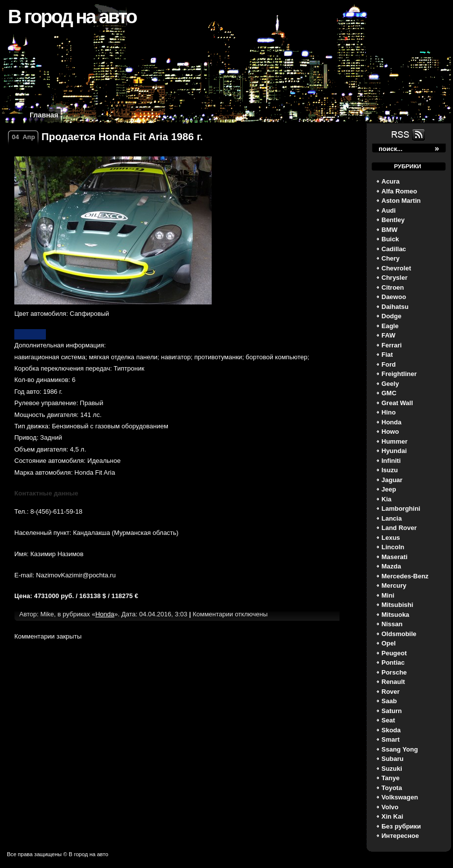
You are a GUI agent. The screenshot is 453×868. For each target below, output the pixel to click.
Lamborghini (401, 509)
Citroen (393, 287)
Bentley (393, 220)
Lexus (391, 538)
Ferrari (392, 345)
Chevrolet (396, 268)
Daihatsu (395, 307)
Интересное (400, 836)
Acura (391, 181)
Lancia (392, 518)
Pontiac (393, 662)
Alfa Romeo (399, 191)
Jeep (389, 489)
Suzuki (392, 769)
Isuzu (390, 470)
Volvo (390, 807)
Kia (386, 499)
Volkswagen (400, 797)
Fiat (387, 355)
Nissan (392, 624)
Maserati (395, 557)
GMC (389, 393)
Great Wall (397, 403)
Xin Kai (392, 816)
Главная (44, 115)
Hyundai (394, 451)
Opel (389, 643)
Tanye (391, 778)
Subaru (393, 759)
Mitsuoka (395, 615)
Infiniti (391, 461)
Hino (389, 412)
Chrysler (395, 278)
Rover (391, 692)
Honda (391, 422)
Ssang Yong (400, 749)
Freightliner (399, 374)
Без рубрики (401, 826)
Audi (389, 210)
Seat (388, 720)
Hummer (395, 441)
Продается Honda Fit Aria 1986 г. (122, 136)
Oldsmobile (399, 634)
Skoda (391, 730)
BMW (390, 230)
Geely (390, 384)
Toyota (392, 788)
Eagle (390, 326)
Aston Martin (401, 201)
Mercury (394, 585)
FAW (388, 335)
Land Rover (399, 528)
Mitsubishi (397, 605)
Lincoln (393, 547)
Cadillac (394, 249)
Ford (389, 364)
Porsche (394, 672)
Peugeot (394, 653)
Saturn (392, 711)
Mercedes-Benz (405, 576)
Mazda (391, 566)
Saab (389, 701)
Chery (391, 258)
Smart (391, 739)
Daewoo (394, 297)
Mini (388, 595)
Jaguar (392, 480)
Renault (393, 682)
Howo (390, 432)
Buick (390, 239)
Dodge (391, 316)
